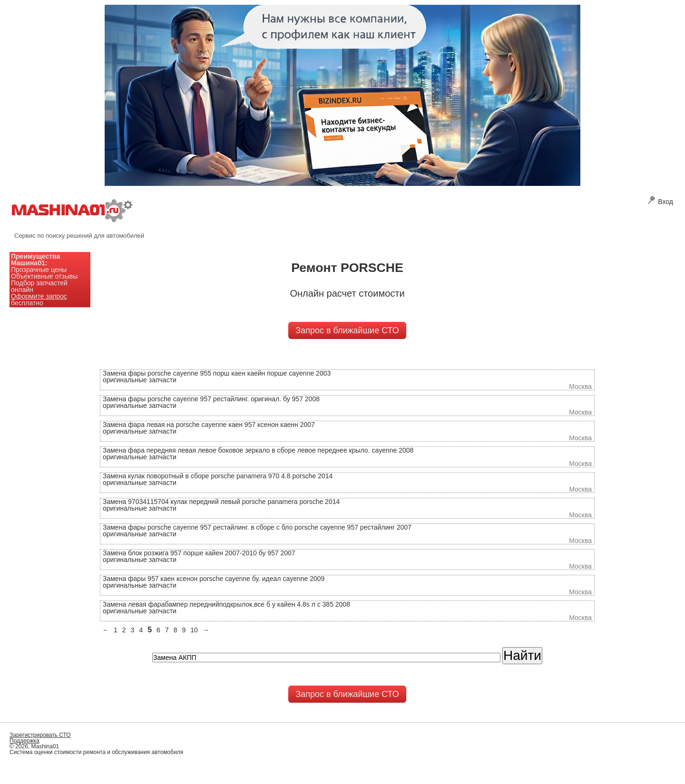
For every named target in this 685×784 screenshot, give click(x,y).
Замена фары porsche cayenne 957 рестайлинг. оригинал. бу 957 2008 (211, 399)
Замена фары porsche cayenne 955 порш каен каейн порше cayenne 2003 (217, 373)
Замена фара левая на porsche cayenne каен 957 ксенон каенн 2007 (209, 425)
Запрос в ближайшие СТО (347, 330)
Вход (660, 202)
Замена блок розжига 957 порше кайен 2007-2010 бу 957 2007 (199, 553)
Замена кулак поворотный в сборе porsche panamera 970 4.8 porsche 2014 (218, 476)
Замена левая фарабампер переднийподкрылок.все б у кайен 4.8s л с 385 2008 (226, 604)
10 (194, 630)
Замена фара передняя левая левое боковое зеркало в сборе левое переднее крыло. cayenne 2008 (258, 450)
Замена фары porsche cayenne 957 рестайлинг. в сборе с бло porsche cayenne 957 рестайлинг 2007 (257, 527)
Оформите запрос (39, 296)
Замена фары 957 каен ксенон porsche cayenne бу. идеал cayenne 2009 (214, 579)
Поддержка (24, 741)
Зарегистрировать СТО (40, 735)
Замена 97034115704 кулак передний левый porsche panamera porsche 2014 (221, 502)
